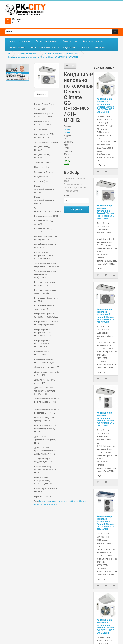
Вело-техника (99, 48)
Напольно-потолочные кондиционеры (62, 54)
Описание (41, 94)
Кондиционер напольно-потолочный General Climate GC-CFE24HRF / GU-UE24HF (105, 105)
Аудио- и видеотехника (93, 41)
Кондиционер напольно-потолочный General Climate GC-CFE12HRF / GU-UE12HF (105, 626)
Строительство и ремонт (47, 41)
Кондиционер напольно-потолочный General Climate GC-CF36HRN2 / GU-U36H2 (105, 212)
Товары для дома (70, 41)
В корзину (76, 209)
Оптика (85, 48)
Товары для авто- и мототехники (44, 48)
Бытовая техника (17, 48)
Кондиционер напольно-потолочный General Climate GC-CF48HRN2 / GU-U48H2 (105, 419)
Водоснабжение (70, 48)
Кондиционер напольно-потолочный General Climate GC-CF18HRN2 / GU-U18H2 (43, 57)
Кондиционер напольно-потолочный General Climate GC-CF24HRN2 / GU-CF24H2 (105, 316)
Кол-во (67, 195)
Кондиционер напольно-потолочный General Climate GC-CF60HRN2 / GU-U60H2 (105, 523)
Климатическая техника (20, 41)
